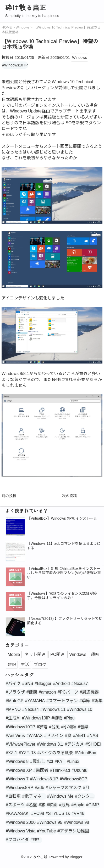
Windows (80, 58)
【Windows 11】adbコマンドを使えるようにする (64, 546)
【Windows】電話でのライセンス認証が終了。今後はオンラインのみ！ (62, 596)
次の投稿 (69, 496)
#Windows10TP (15, 65)
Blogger (76, 857)
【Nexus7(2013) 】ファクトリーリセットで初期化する (65, 621)
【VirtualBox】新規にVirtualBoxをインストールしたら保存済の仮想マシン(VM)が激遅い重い (64, 573)
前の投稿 (9, 496)
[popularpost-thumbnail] (15, 527)
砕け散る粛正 (26, 7)
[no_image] (15, 577)
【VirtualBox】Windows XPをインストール (62, 518)
